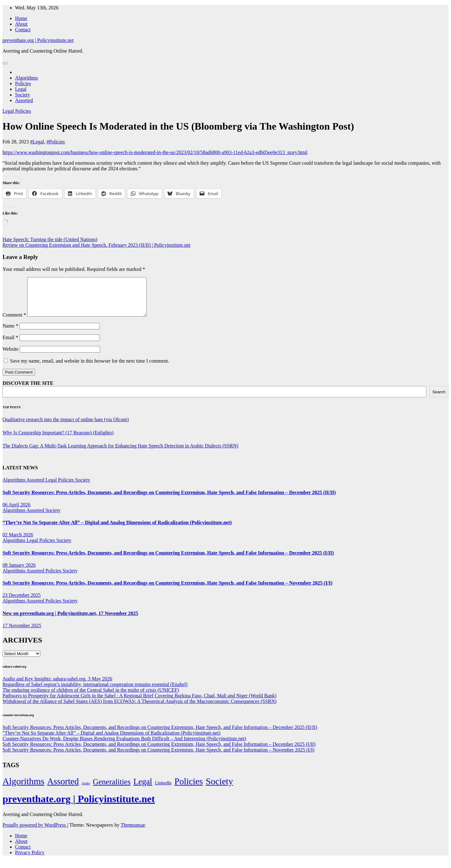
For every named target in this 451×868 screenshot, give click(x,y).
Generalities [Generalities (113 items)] (112, 789)
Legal (21, 89)
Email (10, 345)
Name (10, 333)
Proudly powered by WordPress (35, 832)
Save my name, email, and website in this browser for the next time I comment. (90, 368)
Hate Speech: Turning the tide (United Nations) (50, 239)
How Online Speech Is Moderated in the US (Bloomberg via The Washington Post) (178, 126)
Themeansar (133, 832)
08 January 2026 (19, 573)
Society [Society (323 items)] (219, 789)
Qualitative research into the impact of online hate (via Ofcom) (66, 427)
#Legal (37, 142)
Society (23, 95)
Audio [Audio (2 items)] (86, 791)
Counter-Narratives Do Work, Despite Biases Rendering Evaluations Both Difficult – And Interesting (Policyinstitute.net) (124, 746)
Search (439, 399)
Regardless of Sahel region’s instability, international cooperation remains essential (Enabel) (95, 692)
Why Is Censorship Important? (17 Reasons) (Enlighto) (58, 440)
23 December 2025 (22, 603)
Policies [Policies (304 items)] (189, 789)
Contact (23, 30)
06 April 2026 (16, 512)
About (21, 24)
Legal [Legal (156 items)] (143, 789)
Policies (23, 83)
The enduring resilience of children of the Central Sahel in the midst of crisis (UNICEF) (91, 697)
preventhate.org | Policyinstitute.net (38, 40)
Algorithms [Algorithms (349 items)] (23, 789)
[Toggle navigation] (5, 63)
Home (21, 18)
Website (10, 356)
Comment (14, 322)
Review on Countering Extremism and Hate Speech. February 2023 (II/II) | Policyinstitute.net (96, 245)
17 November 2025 (22, 633)
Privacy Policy (30, 860)
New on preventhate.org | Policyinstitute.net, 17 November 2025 (70, 621)
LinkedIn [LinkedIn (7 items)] (163, 790)
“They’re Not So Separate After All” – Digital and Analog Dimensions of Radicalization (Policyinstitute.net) (117, 530)
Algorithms (26, 78)
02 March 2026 (18, 542)
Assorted (24, 100)
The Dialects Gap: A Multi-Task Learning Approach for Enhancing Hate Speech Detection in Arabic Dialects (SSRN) (120, 453)
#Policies (56, 142)
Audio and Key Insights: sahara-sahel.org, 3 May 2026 (57, 686)
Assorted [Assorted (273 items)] (63, 789)
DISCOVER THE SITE (28, 391)
